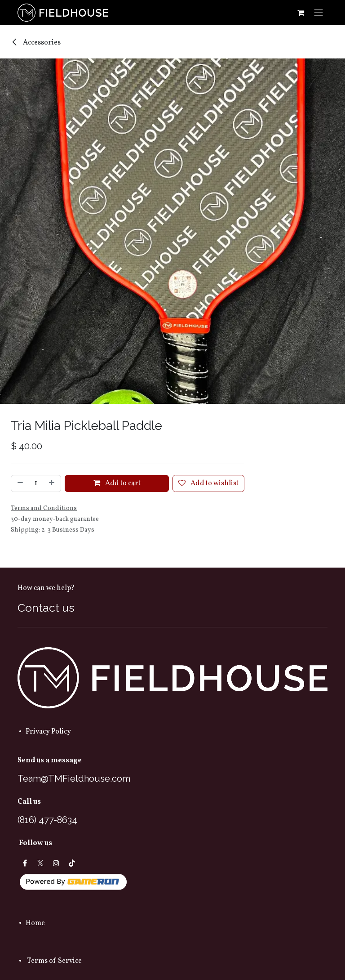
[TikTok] (72, 863)
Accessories (36, 43)
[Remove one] (19, 483)
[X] (40, 863)
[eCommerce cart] (301, 13)
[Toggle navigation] (318, 13)
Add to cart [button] (117, 483)
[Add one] (53, 483)
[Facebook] (25, 863)
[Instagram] (56, 863)
